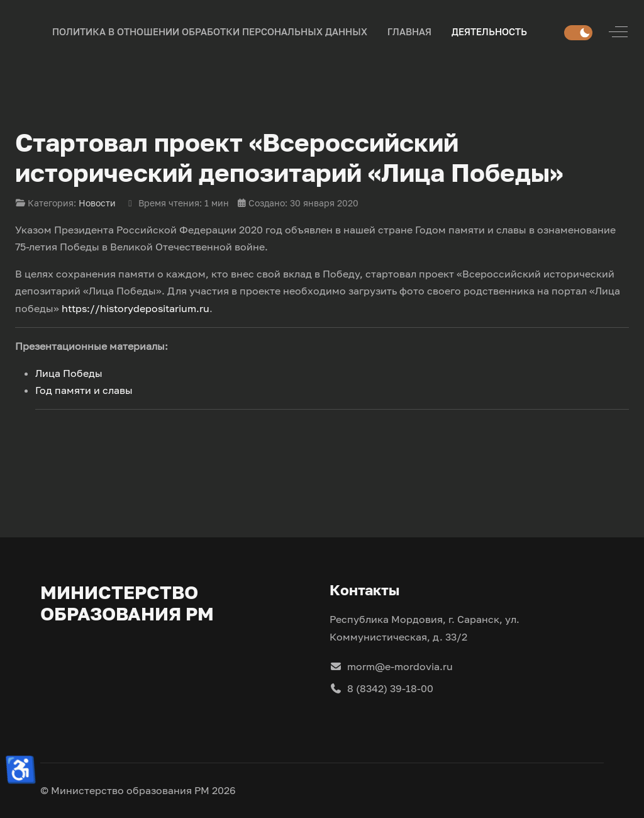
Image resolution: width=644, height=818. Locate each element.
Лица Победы (69, 373)
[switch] (578, 33)
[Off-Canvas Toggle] (618, 32)
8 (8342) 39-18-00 (381, 688)
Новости (97, 203)
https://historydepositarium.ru (136, 308)
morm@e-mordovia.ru (391, 666)
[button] (409, 32)
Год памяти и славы (84, 390)
